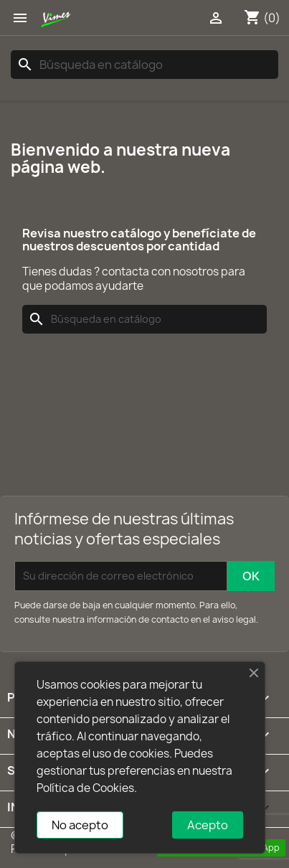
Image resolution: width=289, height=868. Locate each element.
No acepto (80, 825)
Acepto (208, 825)
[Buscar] (144, 65)
